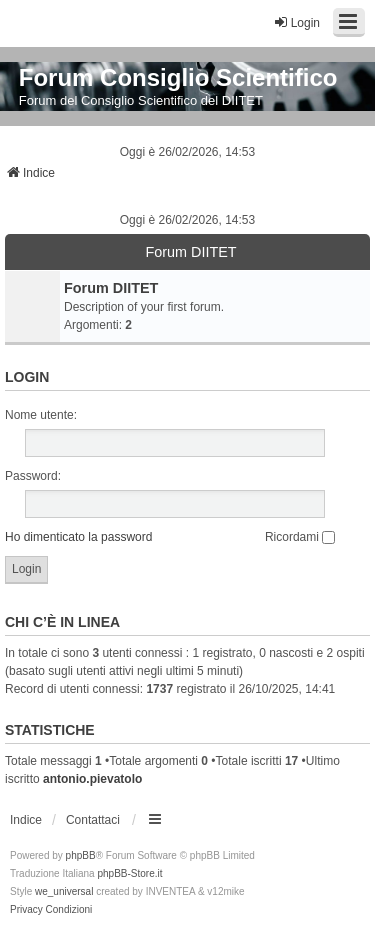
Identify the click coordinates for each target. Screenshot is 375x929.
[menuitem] (26, 910)
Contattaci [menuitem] (93, 820)
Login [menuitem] (296, 22)
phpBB (81, 855)
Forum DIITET (190, 252)
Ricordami (300, 537)
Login (27, 377)
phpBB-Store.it (129, 873)
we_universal (64, 891)
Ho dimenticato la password (78, 537)
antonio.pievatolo (92, 779)
